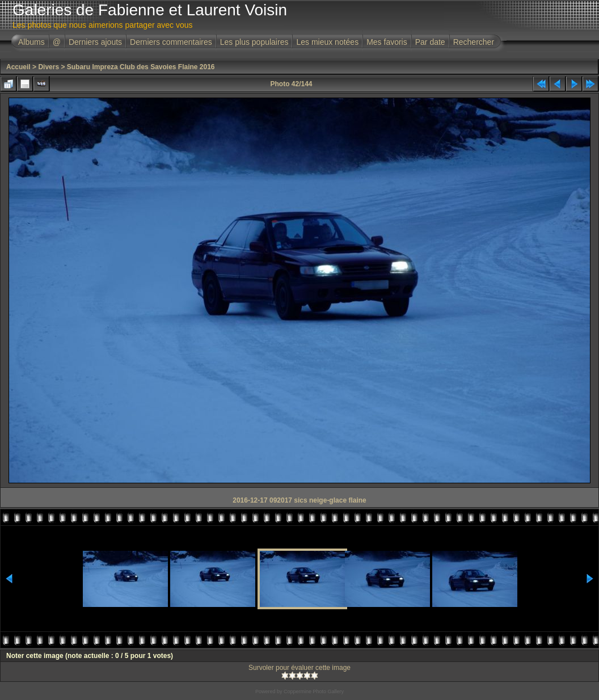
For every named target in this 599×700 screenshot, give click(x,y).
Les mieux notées (327, 42)
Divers (48, 67)
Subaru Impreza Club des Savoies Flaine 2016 (141, 67)
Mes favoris (387, 42)
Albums (31, 42)
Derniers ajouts (95, 42)
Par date (430, 42)
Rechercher (474, 42)
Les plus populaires (254, 42)
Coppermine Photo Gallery (314, 691)
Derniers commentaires (171, 42)
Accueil (18, 67)
